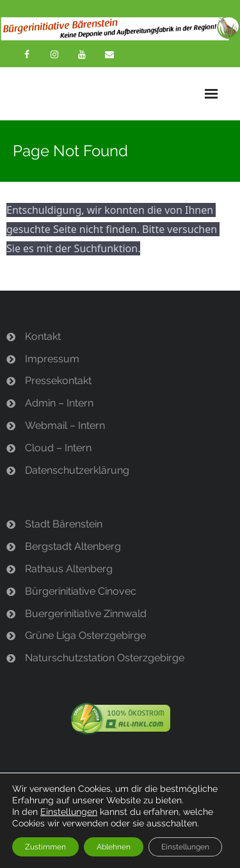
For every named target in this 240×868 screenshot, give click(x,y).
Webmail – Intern (65, 425)
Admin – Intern (59, 403)
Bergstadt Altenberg (73, 546)
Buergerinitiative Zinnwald (86, 614)
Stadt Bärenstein (64, 524)
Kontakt (43, 336)
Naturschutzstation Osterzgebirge (105, 658)
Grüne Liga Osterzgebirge (85, 635)
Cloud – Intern (58, 448)
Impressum (52, 359)
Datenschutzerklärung (77, 470)
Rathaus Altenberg (69, 569)
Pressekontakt (58, 381)
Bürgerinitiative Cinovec (81, 591)
